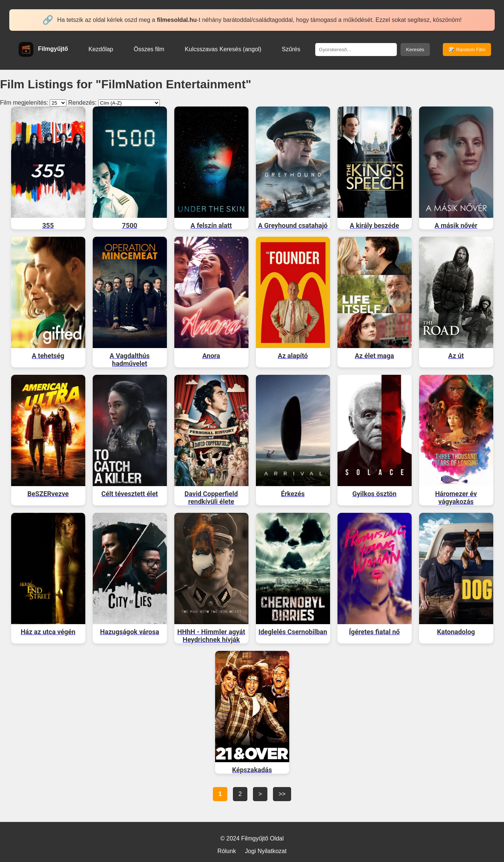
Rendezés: (83, 103)
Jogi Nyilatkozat (266, 851)
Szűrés (291, 49)
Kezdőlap (101, 49)
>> (282, 794)
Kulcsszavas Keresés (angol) (223, 49)
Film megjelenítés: (24, 103)
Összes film (149, 49)
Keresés (415, 50)
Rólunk (227, 851)
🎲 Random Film (467, 50)
